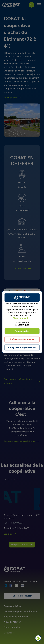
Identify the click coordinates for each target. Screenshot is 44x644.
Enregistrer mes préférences (22, 348)
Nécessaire (23, 323)
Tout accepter (22, 331)
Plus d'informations (22, 318)
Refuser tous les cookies (22, 339)
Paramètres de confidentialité (39, 638)
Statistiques (23, 325)
